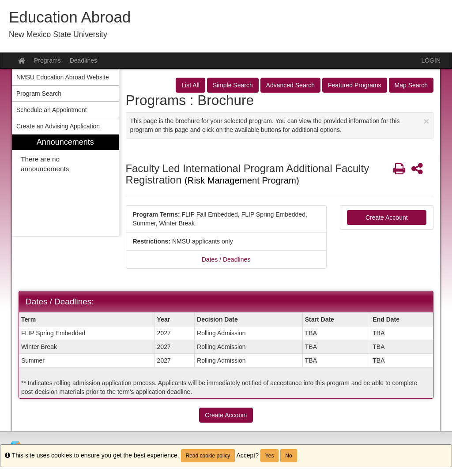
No (288, 456)
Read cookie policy (208, 456)
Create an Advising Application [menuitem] (58, 126)
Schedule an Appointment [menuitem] (52, 110)
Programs (47, 60)
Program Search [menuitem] (39, 94)
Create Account (387, 217)
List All (190, 85)
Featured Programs (355, 85)
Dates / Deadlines (226, 259)
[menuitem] (65, 186)
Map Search (411, 85)
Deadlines (83, 60)
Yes (270, 456)
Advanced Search (291, 85)
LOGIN (431, 60)
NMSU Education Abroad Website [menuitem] (63, 77)
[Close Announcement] (426, 121)
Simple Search (233, 85)
